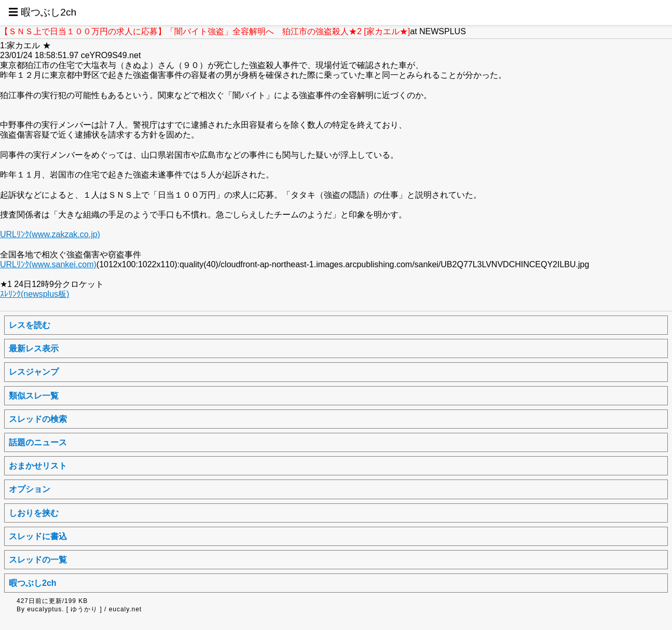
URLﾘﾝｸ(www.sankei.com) (48, 264)
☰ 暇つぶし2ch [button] (42, 12)
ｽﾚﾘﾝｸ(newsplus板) (35, 294)
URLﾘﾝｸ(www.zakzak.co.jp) (50, 234)
